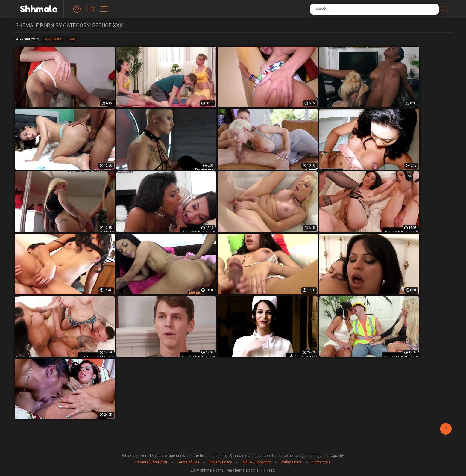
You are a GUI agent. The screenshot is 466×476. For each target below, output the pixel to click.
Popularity (53, 39)
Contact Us (321, 462)
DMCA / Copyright (256, 462)
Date (72, 39)
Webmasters (291, 462)
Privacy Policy (221, 462)
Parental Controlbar (151, 462)
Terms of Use (188, 462)
